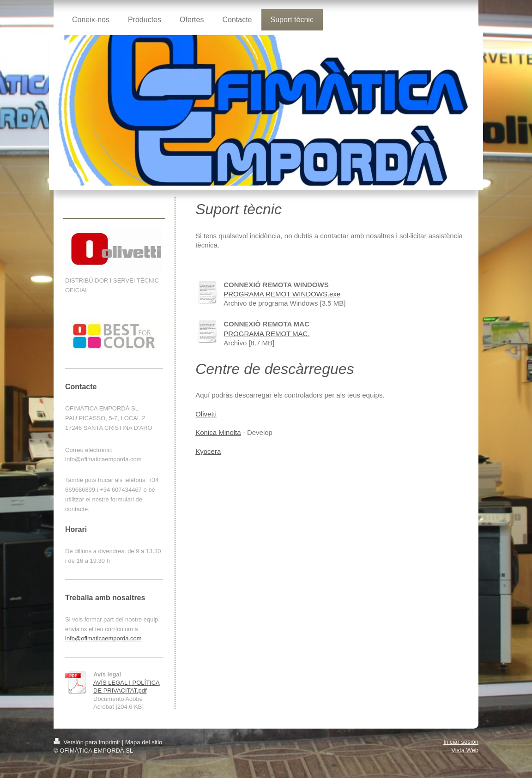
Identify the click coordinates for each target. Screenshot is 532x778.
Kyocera (208, 451)
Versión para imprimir (88, 742)
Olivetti (206, 414)
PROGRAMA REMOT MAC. (266, 334)
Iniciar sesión (461, 742)
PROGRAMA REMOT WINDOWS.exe (282, 294)
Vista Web (465, 750)
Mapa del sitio (144, 742)
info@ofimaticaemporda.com (103, 638)
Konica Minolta (218, 432)
